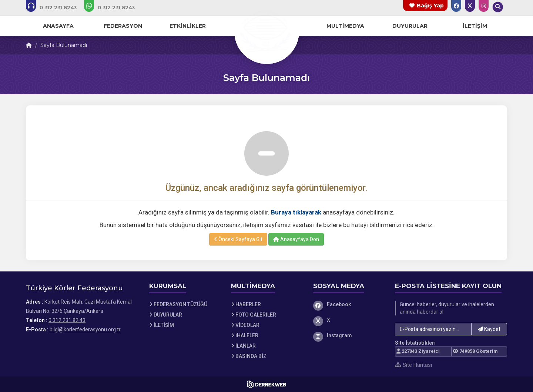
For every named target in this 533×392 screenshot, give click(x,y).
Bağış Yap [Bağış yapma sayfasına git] (430, 6)
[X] (349, 320)
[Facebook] (349, 304)
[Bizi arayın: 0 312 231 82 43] (56, 7)
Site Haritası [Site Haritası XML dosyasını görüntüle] (413, 365)
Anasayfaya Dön (296, 239)
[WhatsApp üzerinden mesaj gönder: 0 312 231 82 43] (114, 7)
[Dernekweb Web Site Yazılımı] (267, 384)
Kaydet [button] (489, 329)
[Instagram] (349, 335)
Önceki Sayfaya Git (238, 239)
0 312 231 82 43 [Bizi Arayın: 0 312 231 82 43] (67, 320)
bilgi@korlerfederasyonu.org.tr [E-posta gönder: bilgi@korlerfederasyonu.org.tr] (85, 330)
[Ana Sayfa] (266, 31)
